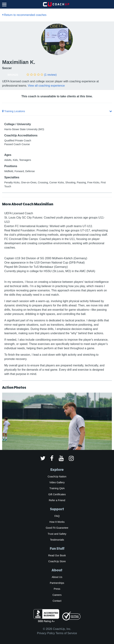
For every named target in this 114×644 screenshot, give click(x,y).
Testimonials (57, 540)
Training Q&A (57, 488)
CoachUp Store (57, 561)
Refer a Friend (57, 500)
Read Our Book (57, 555)
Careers (57, 595)
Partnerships (57, 583)
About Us (57, 577)
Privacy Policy (46, 633)
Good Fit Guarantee (57, 528)
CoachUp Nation (57, 477)
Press (57, 589)
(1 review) (50, 75)
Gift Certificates (57, 494)
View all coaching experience (46, 86)
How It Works (57, 522)
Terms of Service (66, 633)
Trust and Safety (57, 534)
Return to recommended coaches (24, 15)
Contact (57, 601)
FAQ (57, 516)
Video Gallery (57, 482)
